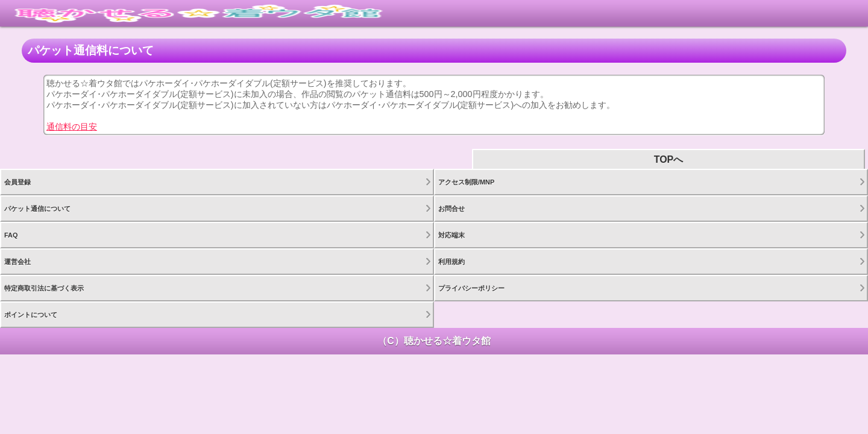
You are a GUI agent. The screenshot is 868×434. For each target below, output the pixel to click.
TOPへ (669, 159)
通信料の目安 (72, 127)
